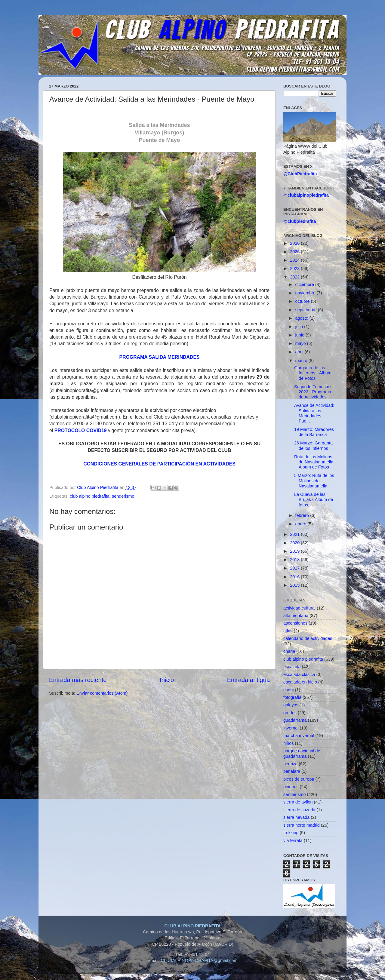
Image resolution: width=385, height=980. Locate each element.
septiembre (307, 310)
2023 (295, 269)
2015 (295, 585)
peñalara (292, 771)
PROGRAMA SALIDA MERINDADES (159, 357)
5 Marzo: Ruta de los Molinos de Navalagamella (314, 481)
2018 (295, 560)
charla (289, 651)
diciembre (305, 284)
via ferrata (293, 840)
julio (300, 327)
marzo (302, 361)
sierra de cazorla (299, 810)
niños (288, 743)
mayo (301, 343)
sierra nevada (296, 817)
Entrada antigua (248, 680)
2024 (295, 260)
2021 (295, 534)
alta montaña (296, 616)
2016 (295, 577)
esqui (288, 690)
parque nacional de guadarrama (302, 753)
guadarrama (295, 720)
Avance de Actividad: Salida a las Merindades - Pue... (314, 413)
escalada (292, 667)
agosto (302, 318)
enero (302, 524)
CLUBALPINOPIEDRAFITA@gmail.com (199, 960)
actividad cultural (299, 608)
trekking (291, 833)
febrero (303, 515)
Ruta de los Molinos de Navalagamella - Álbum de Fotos (315, 462)
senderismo (123, 496)
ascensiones (295, 623)
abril (300, 352)
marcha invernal (299, 736)
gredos (290, 713)
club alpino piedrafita (90, 496)
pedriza (290, 764)
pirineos (291, 787)
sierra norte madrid (302, 825)
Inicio (167, 680)
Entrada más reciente (78, 680)
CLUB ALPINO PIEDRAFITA (192, 926)
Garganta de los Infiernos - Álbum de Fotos (313, 373)
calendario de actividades (308, 638)
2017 (295, 568)
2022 (295, 277)
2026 (295, 243)
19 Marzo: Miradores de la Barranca (314, 432)
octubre (303, 301)
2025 (295, 252)
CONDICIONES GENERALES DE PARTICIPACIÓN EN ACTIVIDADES (159, 464)
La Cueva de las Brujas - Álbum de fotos (314, 500)
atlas (288, 631)
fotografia (292, 697)
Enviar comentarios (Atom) (102, 693)
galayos (291, 705)
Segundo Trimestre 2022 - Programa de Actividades (313, 392)
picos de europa (299, 779)
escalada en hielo (300, 682)
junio (300, 335)
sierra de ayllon (298, 802)
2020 (295, 543)
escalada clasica (299, 674)
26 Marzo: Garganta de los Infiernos (313, 445)
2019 (295, 551)
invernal (291, 728)
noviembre (306, 293)
